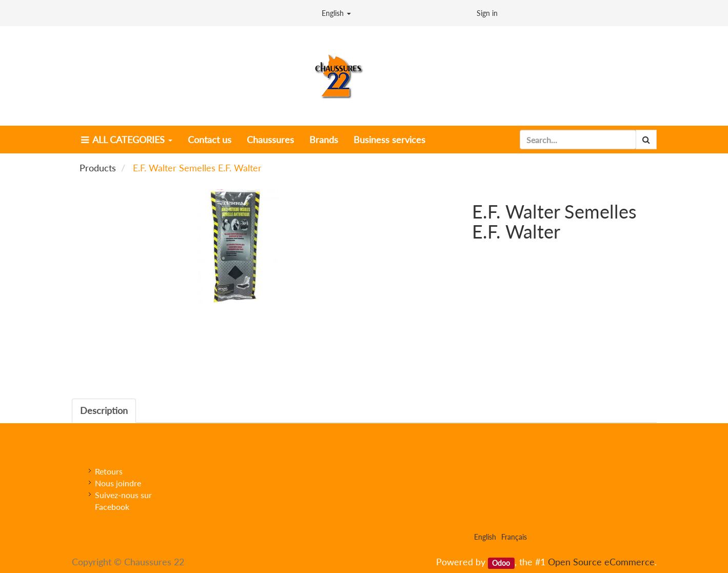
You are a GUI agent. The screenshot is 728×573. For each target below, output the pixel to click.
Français (514, 537)
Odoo (501, 563)
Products (98, 168)
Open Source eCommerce (601, 562)
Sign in (487, 13)
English (336, 13)
